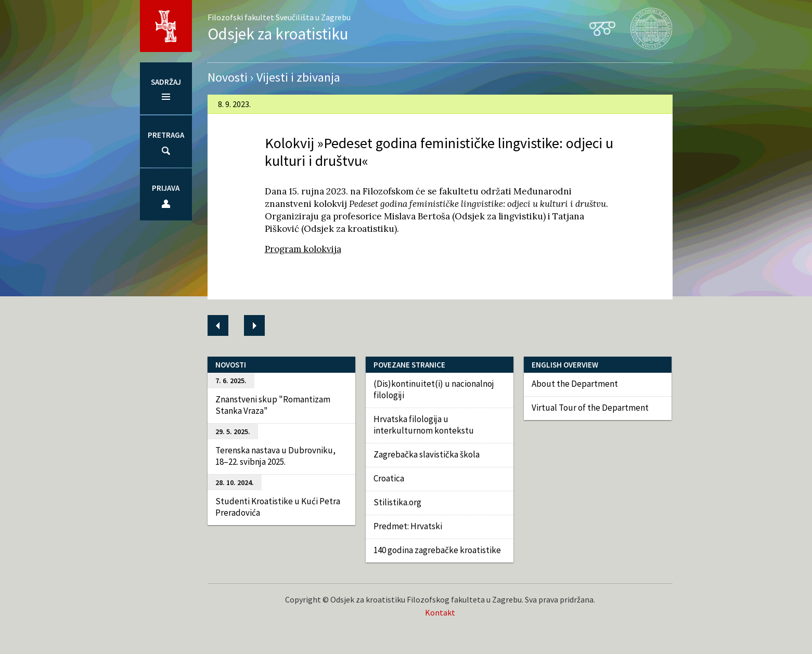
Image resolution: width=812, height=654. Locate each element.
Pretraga (166, 135)
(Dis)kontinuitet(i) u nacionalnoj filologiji (434, 389)
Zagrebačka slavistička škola (427, 454)
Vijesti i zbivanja (298, 77)
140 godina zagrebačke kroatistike (437, 550)
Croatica (389, 478)
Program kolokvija (303, 249)
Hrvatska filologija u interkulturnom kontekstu (424, 425)
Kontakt (440, 612)
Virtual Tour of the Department (590, 408)
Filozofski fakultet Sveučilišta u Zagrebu (279, 17)
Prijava (166, 188)
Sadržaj (166, 82)
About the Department (575, 384)
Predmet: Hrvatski (408, 526)
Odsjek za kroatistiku (278, 34)
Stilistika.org (397, 502)
